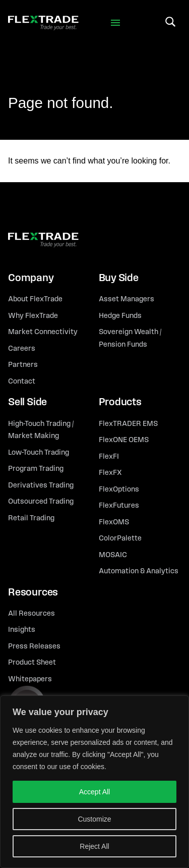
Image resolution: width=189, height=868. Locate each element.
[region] (94, 782)
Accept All (94, 792)
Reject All (94, 846)
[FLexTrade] (43, 23)
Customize (94, 819)
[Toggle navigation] (115, 23)
